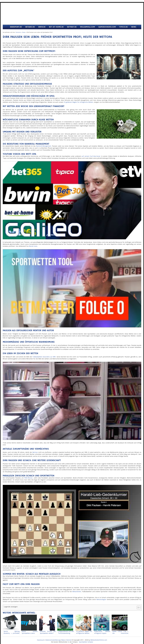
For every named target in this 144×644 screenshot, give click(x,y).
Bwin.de (42, 27)
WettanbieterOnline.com (99, 640)
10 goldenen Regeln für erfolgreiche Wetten (78, 102)
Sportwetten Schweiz (86, 642)
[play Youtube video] (72, 200)
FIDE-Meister (28, 478)
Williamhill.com (87, 27)
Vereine (69, 640)
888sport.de (16, 27)
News (134, 27)
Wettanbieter (77, 592)
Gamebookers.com (107, 27)
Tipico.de (123, 27)
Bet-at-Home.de (56, 27)
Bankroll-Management (44, 146)
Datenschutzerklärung (53, 640)
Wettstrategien (101, 600)
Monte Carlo (33, 246)
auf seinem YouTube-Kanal (91, 156)
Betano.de (30, 27)
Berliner (35, 452)
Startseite (18, 32)
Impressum (41, 640)
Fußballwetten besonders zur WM (44, 357)
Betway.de (72, 27)
